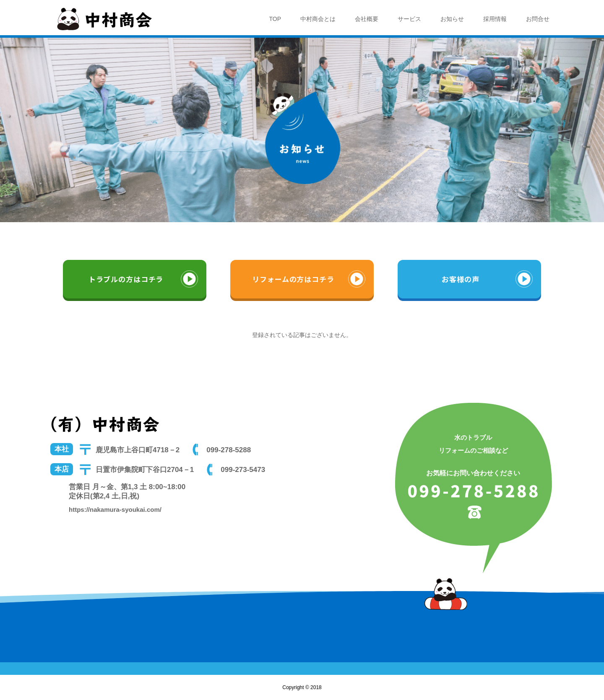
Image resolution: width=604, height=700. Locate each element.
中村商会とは (318, 19)
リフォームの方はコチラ (293, 279)
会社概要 (367, 19)
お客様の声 (460, 279)
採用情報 (495, 19)
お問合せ (538, 19)
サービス (409, 19)
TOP (275, 19)
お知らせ (452, 19)
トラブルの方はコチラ (126, 279)
